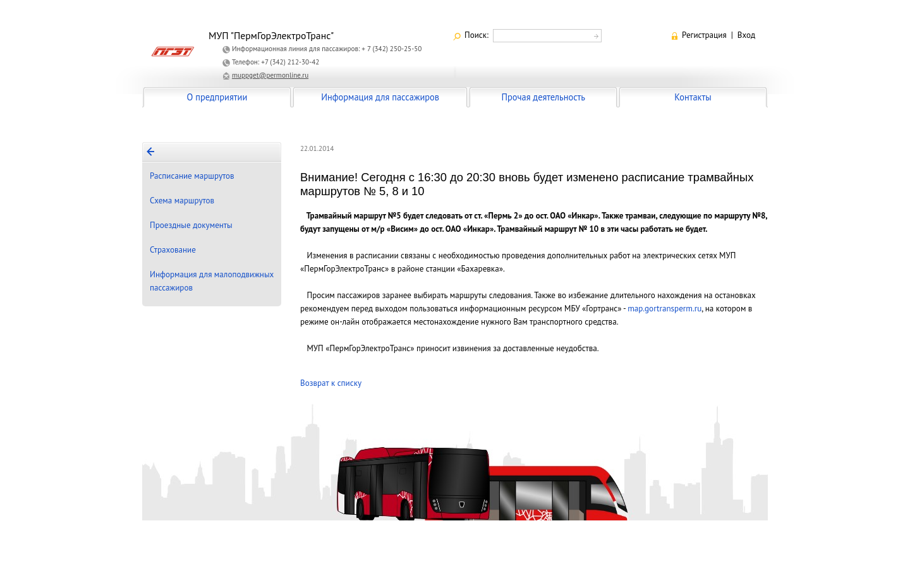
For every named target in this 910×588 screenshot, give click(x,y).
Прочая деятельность (543, 97)
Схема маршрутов (182, 201)
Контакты (693, 97)
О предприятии (217, 97)
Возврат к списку (331, 383)
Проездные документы (191, 225)
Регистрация (704, 35)
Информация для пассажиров (380, 97)
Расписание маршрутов (192, 176)
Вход (746, 35)
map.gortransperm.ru (664, 309)
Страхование (173, 250)
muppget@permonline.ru (270, 75)
